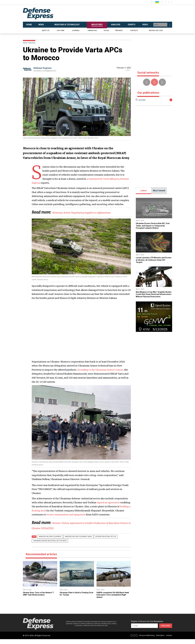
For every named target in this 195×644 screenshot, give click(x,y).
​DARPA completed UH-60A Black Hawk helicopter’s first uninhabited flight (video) (113, 600)
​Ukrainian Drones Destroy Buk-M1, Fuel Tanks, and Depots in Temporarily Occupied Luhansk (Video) (154, 226)
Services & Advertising (147, 640)
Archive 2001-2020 (156, 31)
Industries (32, 43)
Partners (119, 31)
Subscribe (166, 631)
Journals (76, 31)
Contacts (134, 31)
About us (46, 31)
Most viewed (159, 191)
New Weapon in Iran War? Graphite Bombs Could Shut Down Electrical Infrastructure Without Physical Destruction (152, 295)
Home (25, 43)
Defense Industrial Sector (101, 542)
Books (106, 31)
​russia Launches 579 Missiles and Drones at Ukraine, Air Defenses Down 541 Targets (152, 260)
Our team (60, 31)
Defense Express (43, 68)
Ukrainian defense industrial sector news (49, 546)
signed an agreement (109, 508)
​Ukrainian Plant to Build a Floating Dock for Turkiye (75, 598)
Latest (144, 191)
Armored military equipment (49, 542)
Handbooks (92, 31)
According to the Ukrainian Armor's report (101, 375)
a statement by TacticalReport (103, 179)
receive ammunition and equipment (76, 520)
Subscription (160, 640)
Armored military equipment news (75, 542)
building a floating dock (45, 516)
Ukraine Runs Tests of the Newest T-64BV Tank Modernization (39, 598)
